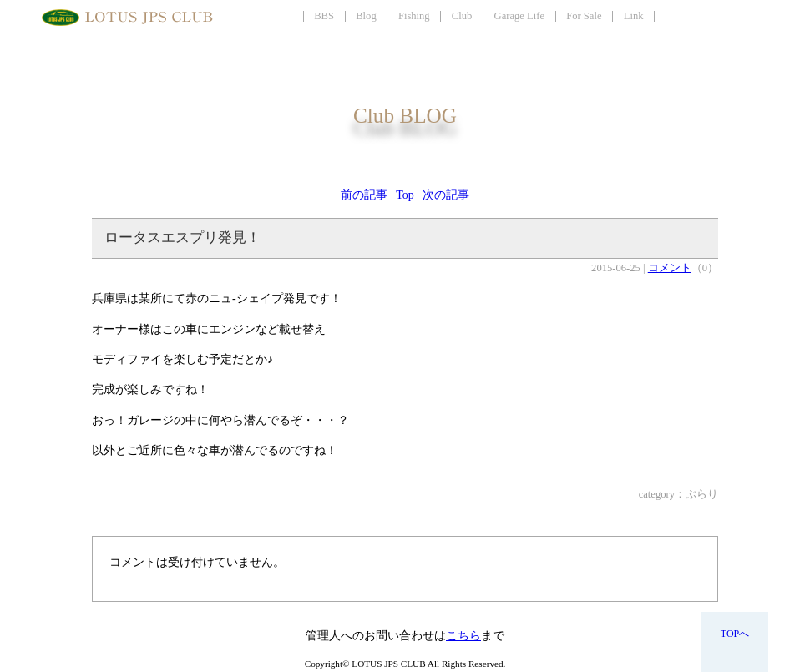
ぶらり (702, 494)
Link (634, 16)
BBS (324, 16)
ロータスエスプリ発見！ (182, 237)
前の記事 (364, 195)
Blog (366, 16)
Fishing (414, 16)
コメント (670, 268)
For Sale (584, 16)
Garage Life (519, 16)
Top (405, 195)
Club (462, 16)
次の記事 (446, 195)
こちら (463, 636)
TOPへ (735, 634)
